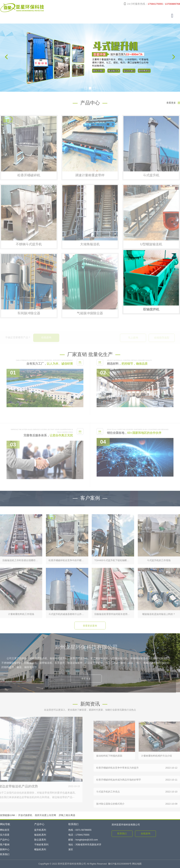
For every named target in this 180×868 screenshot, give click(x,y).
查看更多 (173, 103)
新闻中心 (5, 850)
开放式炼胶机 (25, 815)
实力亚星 (5, 835)
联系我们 (5, 854)
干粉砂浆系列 (41, 845)
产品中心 (5, 840)
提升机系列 (40, 830)
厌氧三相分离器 (67, 815)
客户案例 (5, 845)
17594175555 (155, 4)
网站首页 (5, 830)
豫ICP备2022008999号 (120, 864)
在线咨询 (146, 834)
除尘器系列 (40, 840)
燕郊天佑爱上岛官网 (45, 815)
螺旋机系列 (40, 850)
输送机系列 (40, 835)
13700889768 (172, 4)
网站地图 (137, 864)
